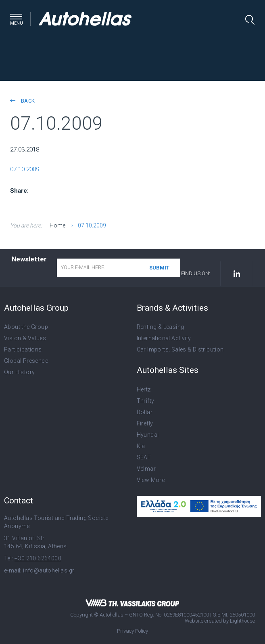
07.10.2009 (25, 169)
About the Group (26, 327)
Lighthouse (242, 621)
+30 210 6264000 (38, 558)
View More (151, 480)
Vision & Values (25, 338)
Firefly (145, 423)
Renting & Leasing (161, 327)
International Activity (164, 338)
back (22, 101)
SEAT (144, 457)
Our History (19, 372)
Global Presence (26, 361)
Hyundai (148, 435)
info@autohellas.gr (49, 570)
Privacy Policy (132, 631)
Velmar (146, 469)
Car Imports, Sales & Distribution (180, 349)
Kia (141, 446)
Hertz (144, 389)
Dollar (145, 412)
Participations (23, 349)
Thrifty (146, 401)
